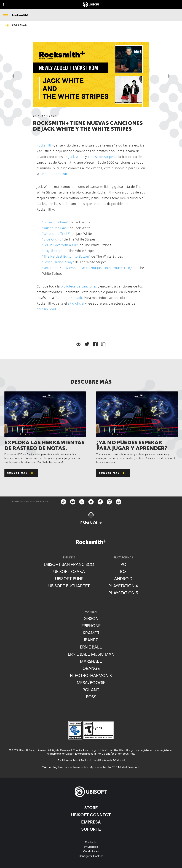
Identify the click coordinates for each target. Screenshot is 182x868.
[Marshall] (91, 661)
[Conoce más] (21, 473)
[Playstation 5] (123, 593)
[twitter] (91, 502)
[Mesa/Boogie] (91, 683)
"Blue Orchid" (53, 239)
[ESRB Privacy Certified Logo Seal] (75, 730)
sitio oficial (76, 303)
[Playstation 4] (123, 586)
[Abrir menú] (6, 15)
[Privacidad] (91, 847)
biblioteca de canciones (79, 286)
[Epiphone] (91, 626)
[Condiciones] (91, 851)
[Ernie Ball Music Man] (91, 654)
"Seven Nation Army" (58, 262)
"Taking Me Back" (56, 228)
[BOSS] (91, 697)
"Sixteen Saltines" (56, 222)
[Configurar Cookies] (91, 856)
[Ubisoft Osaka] (69, 571)
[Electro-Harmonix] (91, 675)
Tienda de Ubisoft (54, 174)
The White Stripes (101, 157)
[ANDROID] (123, 579)
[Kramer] (91, 633)
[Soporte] (91, 829)
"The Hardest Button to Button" (66, 256)
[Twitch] (82, 502)
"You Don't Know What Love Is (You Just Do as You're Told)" (87, 268)
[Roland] (91, 690)
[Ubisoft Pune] (69, 579)
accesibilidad (46, 309)
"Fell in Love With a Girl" (60, 245)
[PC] (123, 564)
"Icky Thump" (53, 251)
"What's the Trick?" (56, 234)
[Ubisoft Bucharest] (69, 586)
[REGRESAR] (16, 25)
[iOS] (123, 571)
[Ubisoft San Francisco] (69, 564)
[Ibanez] (91, 640)
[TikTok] (63, 502)
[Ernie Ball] (91, 647)
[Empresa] (91, 822)
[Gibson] (91, 618)
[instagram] (109, 502)
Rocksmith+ (45, 145)
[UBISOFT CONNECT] (91, 815)
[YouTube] (73, 502)
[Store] (91, 808)
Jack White (77, 157)
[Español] (91, 519)
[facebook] (100, 502)
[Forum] (119, 502)
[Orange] (91, 668)
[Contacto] (91, 842)
